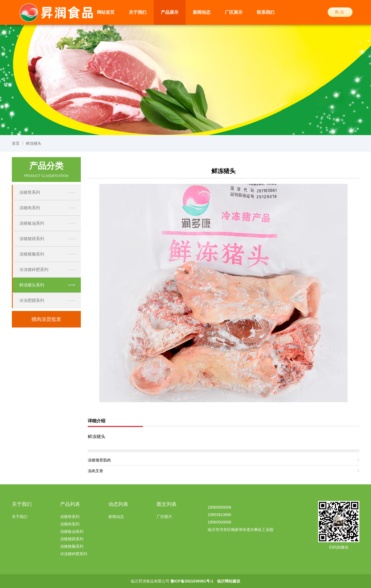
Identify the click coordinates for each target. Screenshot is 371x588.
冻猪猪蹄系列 (32, 239)
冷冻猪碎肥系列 (34, 269)
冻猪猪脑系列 (32, 254)
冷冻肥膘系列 (32, 300)
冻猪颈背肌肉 (99, 460)
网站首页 (106, 12)
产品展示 (170, 12)
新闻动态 (202, 12)
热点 (340, 12)
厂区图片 (164, 517)
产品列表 (70, 504)
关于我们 (138, 12)
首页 (16, 143)
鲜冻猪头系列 (32, 285)
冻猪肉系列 (30, 208)
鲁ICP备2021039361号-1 (192, 581)
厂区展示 (234, 12)
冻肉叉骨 (95, 471)
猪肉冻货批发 (46, 319)
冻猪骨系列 (30, 192)
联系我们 (266, 12)
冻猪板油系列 (32, 223)
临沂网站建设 (229, 581)
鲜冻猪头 (34, 143)
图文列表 (167, 504)
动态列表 (118, 504)
